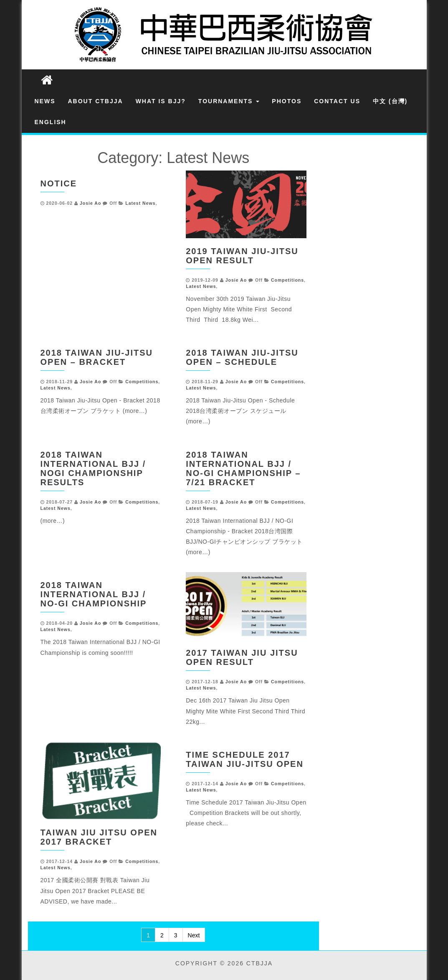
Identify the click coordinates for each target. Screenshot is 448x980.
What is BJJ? (161, 101)
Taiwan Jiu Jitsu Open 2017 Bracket (99, 837)
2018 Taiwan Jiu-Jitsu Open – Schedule (242, 357)
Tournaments (229, 101)
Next (194, 935)
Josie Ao (90, 203)
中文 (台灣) (390, 101)
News (45, 101)
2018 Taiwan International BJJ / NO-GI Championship (94, 594)
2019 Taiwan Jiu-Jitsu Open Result (242, 256)
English (51, 122)
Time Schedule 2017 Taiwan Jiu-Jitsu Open (245, 759)
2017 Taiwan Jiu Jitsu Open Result (242, 657)
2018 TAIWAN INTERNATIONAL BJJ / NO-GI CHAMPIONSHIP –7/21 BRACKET (243, 468)
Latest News (140, 203)
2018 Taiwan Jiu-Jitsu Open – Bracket (97, 357)
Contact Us (337, 101)
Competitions (287, 280)
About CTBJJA (96, 101)
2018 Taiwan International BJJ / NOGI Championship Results (93, 468)
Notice (59, 183)
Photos (287, 101)
